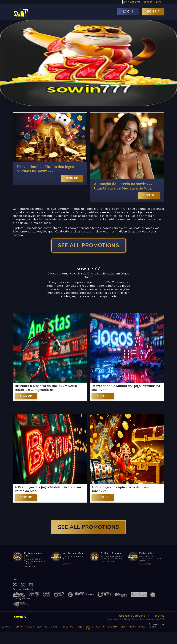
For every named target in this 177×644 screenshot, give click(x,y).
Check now (68, 564)
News (132, 627)
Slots (142, 627)
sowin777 (159, 619)
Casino (101, 627)
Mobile (18, 627)
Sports (152, 627)
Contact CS (29, 566)
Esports (113, 627)
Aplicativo (67, 627)
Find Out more (108, 562)
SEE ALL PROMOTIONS (88, 246)
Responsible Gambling (131, 616)
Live (123, 627)
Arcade (30, 627)
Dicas (54, 627)
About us (158, 616)
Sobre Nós (89, 628)
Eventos (42, 627)
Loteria (6, 627)
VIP (162, 627)
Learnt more (145, 564)
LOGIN (128, 12)
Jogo (80, 627)
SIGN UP (153, 12)
